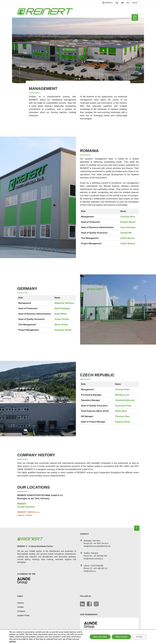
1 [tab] (77, 79)
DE (128, 3)
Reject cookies (121, 637)
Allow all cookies (98, 637)
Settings (139, 637)
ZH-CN (135, 3)
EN (122, 3)
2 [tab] (79, 79)
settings (24, 642)
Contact (107, 3)
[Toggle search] (117, 3)
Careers (21, 603)
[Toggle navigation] (135, 17)
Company (21, 611)
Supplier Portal (23, 615)
